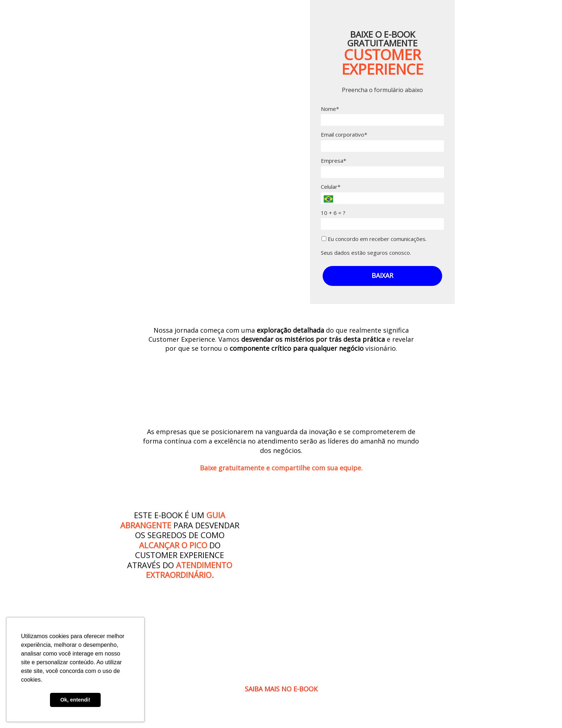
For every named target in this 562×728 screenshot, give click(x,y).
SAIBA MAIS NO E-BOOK (281, 689)
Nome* (330, 109)
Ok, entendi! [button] (75, 700)
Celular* (331, 187)
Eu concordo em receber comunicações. (374, 239)
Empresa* (334, 161)
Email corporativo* (344, 135)
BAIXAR (382, 275)
